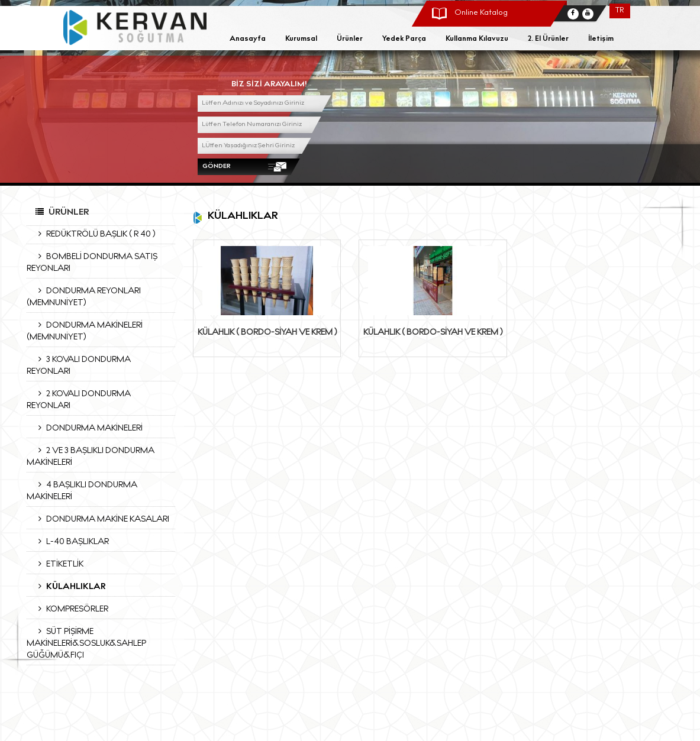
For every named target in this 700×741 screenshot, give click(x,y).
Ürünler (350, 39)
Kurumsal (301, 39)
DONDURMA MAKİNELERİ (88, 428)
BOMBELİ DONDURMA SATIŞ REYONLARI (92, 263)
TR (620, 11)
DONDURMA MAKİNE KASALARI (101, 519)
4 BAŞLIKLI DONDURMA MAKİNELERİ (82, 491)
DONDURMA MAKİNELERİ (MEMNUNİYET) (85, 331)
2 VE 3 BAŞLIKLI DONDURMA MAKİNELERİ (91, 457)
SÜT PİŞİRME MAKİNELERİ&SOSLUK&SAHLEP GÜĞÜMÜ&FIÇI (86, 643)
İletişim (601, 39)
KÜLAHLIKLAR (69, 587)
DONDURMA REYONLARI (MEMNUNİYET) (84, 297)
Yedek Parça (404, 39)
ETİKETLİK (58, 564)
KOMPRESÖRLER (70, 609)
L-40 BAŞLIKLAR (71, 542)
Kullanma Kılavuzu (477, 39)
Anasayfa (248, 39)
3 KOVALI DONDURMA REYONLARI (79, 365)
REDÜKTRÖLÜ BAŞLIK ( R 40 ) (94, 234)
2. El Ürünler (548, 39)
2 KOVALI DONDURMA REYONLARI (79, 400)
